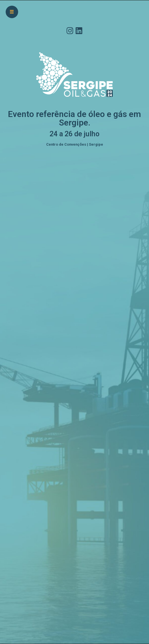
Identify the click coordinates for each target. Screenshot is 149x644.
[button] (12, 12)
